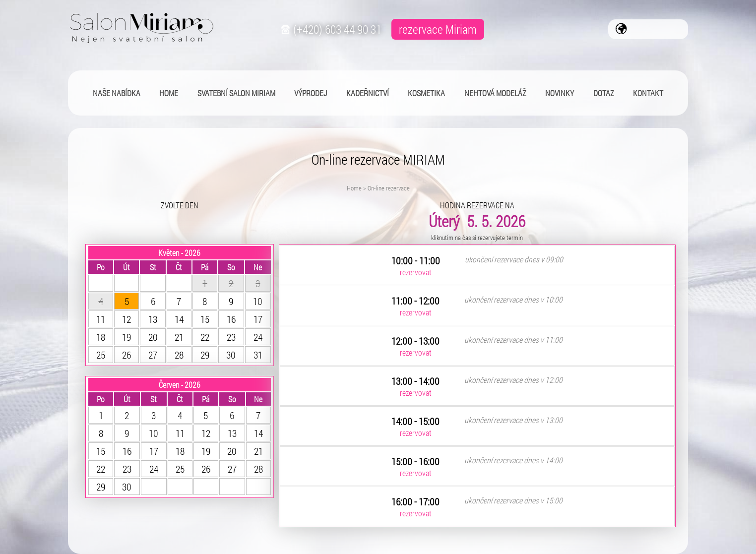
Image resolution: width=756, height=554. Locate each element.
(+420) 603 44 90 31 (330, 29)
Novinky (560, 93)
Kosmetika (426, 93)
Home (354, 188)
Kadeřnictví (368, 93)
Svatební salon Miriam (236, 93)
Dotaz (604, 93)
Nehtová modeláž (495, 93)
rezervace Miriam (438, 29)
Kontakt (648, 93)
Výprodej (311, 93)
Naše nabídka (117, 93)
